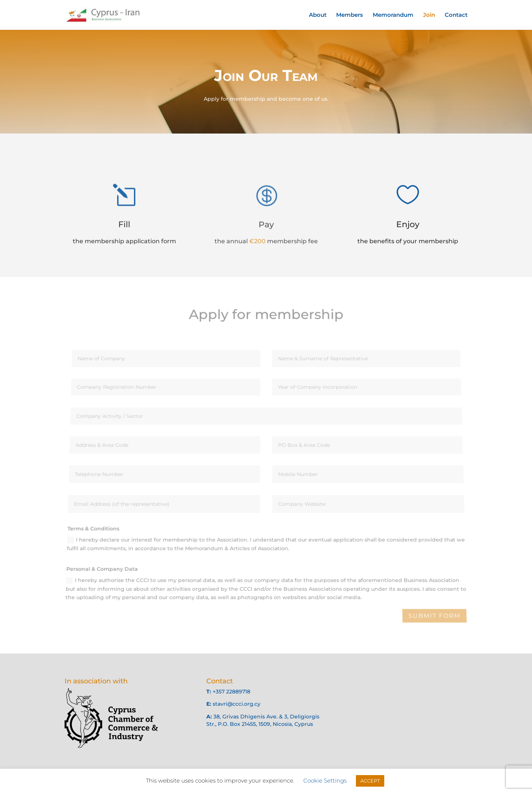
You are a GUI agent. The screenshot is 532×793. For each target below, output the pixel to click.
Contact (456, 15)
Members (350, 15)
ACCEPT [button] (370, 781)
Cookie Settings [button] (325, 781)
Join (429, 15)
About (318, 15)
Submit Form (434, 616)
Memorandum (393, 15)
